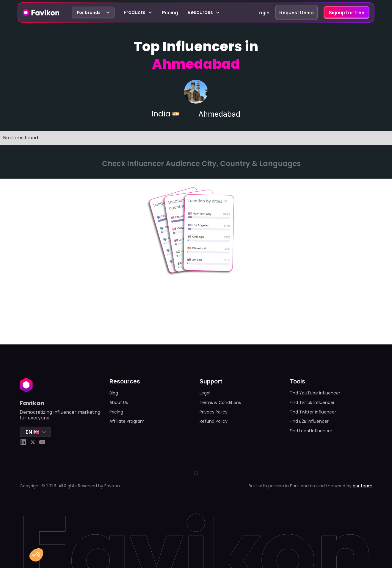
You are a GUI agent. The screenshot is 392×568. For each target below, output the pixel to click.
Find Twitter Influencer (313, 412)
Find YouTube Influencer (315, 393)
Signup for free (346, 13)
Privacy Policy (214, 412)
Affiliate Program (127, 421)
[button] (93, 13)
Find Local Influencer (311, 431)
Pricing (170, 13)
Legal (205, 393)
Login (263, 13)
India (161, 114)
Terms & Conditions (220, 402)
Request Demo (297, 13)
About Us (119, 402)
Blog (114, 393)
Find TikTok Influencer (312, 402)
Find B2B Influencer (309, 421)
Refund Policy (214, 421)
